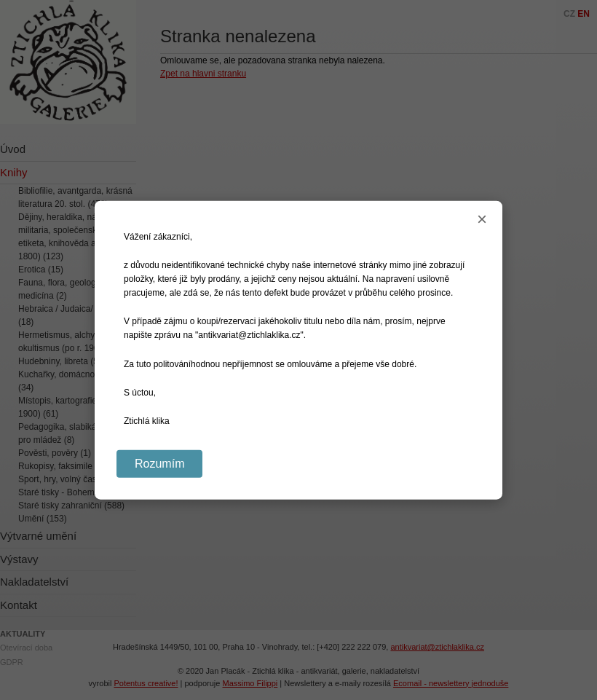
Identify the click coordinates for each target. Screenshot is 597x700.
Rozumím (159, 464)
